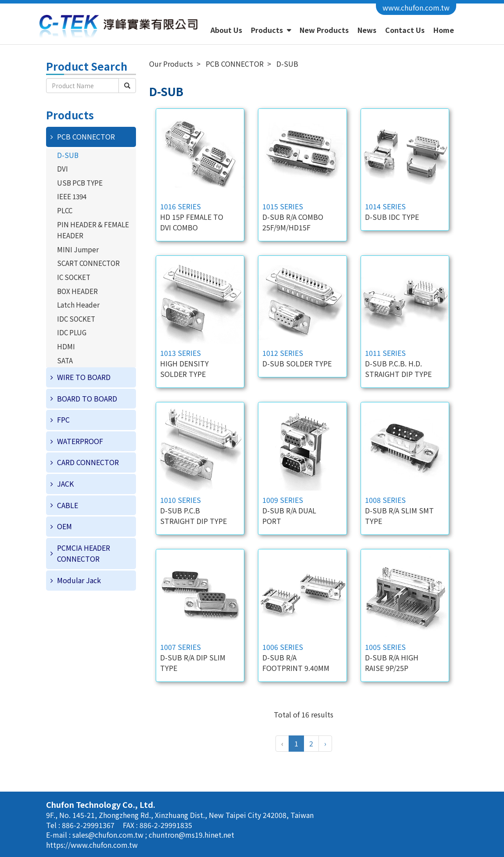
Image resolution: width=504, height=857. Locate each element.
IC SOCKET (74, 277)
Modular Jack (79, 580)
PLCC (65, 210)
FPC (63, 420)
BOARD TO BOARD (87, 398)
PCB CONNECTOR (86, 136)
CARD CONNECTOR (88, 462)
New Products (324, 30)
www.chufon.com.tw (416, 7)
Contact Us (405, 30)
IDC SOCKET (76, 319)
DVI (63, 169)
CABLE (68, 505)
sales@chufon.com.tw (109, 835)
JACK (65, 484)
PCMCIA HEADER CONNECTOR (84, 553)
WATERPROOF (80, 441)
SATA (65, 360)
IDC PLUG (72, 332)
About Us (226, 30)
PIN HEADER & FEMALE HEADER (93, 230)
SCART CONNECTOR (88, 263)
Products (268, 30)
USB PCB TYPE (80, 183)
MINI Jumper (78, 249)
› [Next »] (325, 743)
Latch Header (78, 305)
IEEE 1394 (72, 196)
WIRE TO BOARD (84, 377)
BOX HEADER (77, 291)
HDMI (66, 346)
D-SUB (68, 155)
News (367, 30)
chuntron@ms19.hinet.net (191, 835)
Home (444, 30)
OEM (64, 526)
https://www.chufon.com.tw (92, 845)
